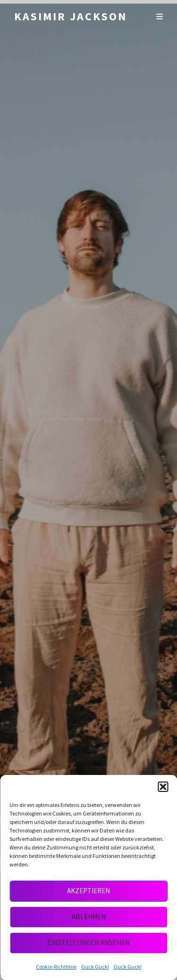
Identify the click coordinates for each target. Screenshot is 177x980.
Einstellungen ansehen (88, 943)
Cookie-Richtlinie (56, 967)
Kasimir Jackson (71, 16)
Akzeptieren (88, 891)
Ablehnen (89, 917)
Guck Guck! (95, 967)
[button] (163, 787)
